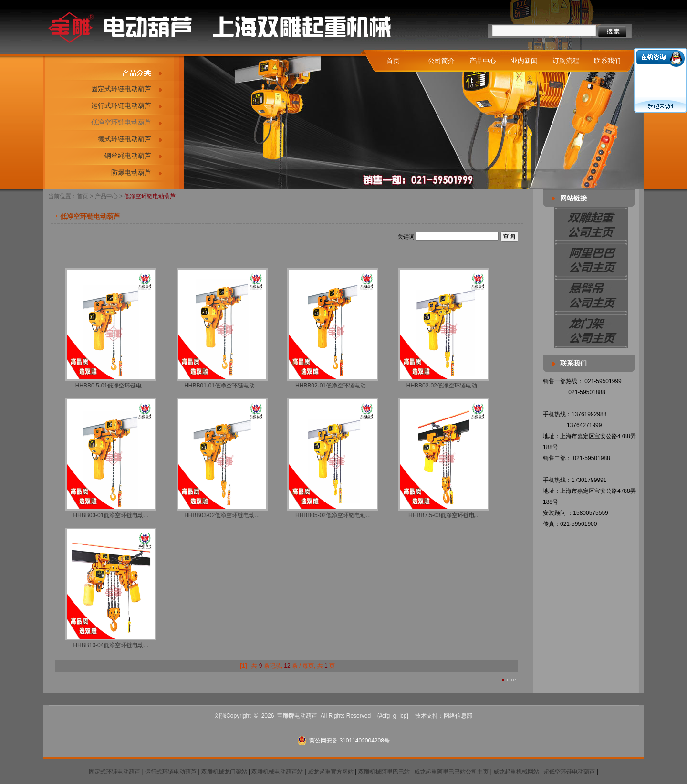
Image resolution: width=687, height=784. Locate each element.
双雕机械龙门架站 (224, 772)
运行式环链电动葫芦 (121, 105)
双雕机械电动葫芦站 (277, 772)
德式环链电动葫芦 (125, 139)
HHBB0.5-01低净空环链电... (111, 386)
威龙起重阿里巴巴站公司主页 (451, 772)
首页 (393, 61)
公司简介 (441, 61)
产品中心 (483, 61)
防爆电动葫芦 (131, 172)
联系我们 (607, 61)
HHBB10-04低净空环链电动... (111, 645)
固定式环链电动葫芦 (121, 89)
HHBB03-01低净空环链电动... (111, 515)
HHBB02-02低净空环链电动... (444, 386)
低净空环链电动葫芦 (121, 122)
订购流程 (566, 61)
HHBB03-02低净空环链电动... (222, 515)
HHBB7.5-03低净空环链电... (444, 515)
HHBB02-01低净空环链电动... (333, 386)
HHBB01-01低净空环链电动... (222, 386)
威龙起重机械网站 (516, 772)
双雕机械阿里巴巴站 (384, 772)
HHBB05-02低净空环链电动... (333, 515)
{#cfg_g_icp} (393, 716)
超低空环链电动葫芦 (569, 772)
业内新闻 (524, 61)
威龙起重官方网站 (331, 772)
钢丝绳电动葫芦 (128, 156)
